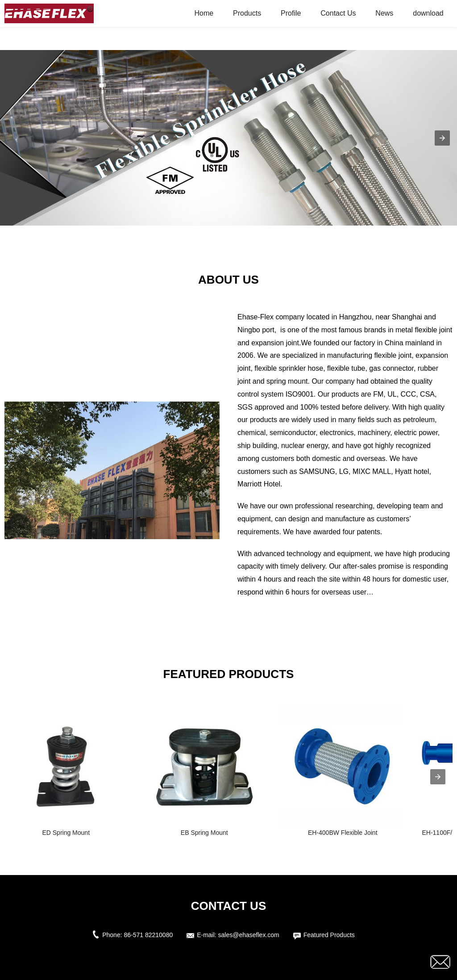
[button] (442, 138)
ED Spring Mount (66, 833)
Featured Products (329, 935)
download (428, 13)
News (384, 13)
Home (204, 13)
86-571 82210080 (148, 935)
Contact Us (338, 13)
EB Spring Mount (204, 833)
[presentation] (438, 777)
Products (247, 13)
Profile (291, 13)
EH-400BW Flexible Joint (343, 833)
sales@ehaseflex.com (249, 935)
